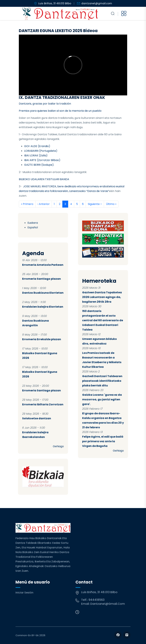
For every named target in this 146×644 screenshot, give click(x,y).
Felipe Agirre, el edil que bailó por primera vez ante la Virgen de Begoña (103, 441)
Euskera (33, 223)
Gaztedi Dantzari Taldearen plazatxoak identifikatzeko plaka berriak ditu (102, 381)
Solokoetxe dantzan (37, 418)
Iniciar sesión (24, 593)
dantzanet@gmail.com (108, 604)
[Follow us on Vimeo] (127, 635)
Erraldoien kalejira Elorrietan (43, 307)
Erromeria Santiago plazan (41, 279)
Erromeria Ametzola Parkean (43, 265)
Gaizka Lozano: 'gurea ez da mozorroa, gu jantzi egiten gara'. (102, 399)
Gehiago (58, 446)
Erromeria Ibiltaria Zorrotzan (43, 404)
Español (33, 227)
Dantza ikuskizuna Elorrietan (43, 293)
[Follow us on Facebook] (118, 635)
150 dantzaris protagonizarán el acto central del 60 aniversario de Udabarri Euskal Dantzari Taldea (103, 320)
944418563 (96, 600)
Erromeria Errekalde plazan (42, 339)
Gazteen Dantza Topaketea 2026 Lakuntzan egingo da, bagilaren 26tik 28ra (102, 297)
